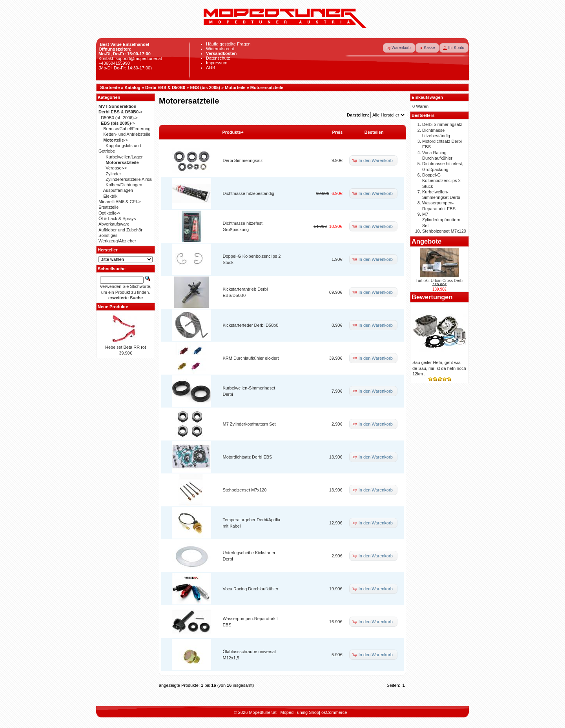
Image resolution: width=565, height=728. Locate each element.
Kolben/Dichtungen (124, 185)
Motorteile (235, 87)
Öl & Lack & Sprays (117, 218)
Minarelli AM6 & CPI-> (120, 202)
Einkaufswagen (427, 97)
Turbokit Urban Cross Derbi (439, 281)
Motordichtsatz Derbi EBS (248, 457)
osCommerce (334, 712)
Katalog (133, 87)
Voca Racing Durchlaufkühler (251, 589)
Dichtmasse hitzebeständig (249, 193)
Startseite (110, 87)
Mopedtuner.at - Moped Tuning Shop (284, 712)
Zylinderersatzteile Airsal (129, 179)
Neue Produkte (113, 307)
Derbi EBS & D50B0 (165, 87)
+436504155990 (114, 63)
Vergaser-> (116, 168)
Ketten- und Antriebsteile (127, 134)
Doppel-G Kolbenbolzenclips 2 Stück (441, 181)
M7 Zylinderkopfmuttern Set (249, 424)
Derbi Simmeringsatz (243, 160)
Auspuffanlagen (118, 190)
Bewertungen (432, 297)
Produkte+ (233, 132)
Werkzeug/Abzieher (117, 241)
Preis (338, 132)
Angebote (426, 241)
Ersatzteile (108, 207)
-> (120, 112)
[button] (399, 48)
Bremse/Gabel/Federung (127, 129)
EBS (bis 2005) (205, 87)
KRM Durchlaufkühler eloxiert (251, 358)
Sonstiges (108, 235)
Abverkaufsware (114, 224)
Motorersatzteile (267, 87)
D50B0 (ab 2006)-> (119, 118)
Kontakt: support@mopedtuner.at (130, 58)
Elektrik (110, 196)
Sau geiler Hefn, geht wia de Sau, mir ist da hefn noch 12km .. (439, 368)
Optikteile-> (109, 213)
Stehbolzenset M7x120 (245, 490)
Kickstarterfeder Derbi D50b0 (251, 325)
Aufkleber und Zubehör (120, 230)
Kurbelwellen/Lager (124, 157)
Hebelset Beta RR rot (126, 347)
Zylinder (113, 174)
